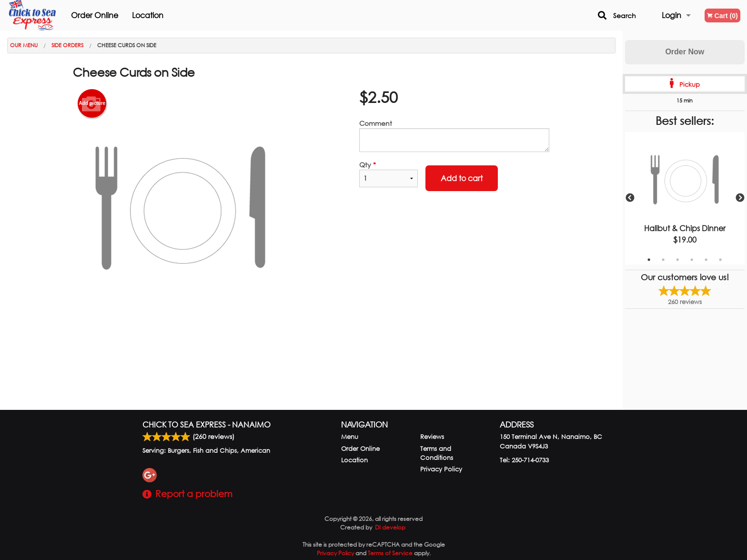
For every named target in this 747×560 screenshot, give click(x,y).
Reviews (432, 437)
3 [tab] (677, 260)
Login (671, 15)
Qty (388, 174)
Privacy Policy (441, 469)
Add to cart (462, 178)
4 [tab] (692, 260)
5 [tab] (706, 260)
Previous (630, 198)
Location (159, 15)
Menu (350, 437)
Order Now (685, 52)
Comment (454, 135)
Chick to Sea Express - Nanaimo (207, 424)
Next (740, 198)
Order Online (106, 15)
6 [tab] (720, 260)
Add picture (92, 103)
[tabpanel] (685, 198)
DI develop (390, 527)
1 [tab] (649, 260)
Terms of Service (390, 553)
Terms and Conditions (437, 453)
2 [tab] (663, 260)
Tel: (524, 460)
